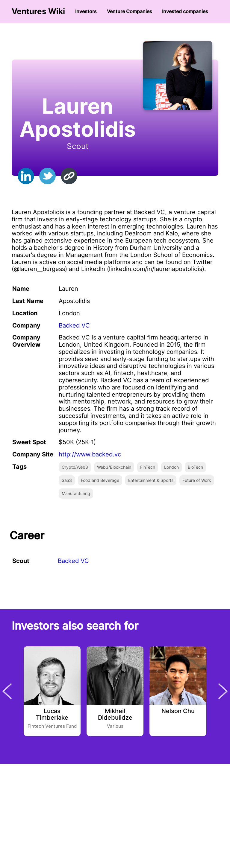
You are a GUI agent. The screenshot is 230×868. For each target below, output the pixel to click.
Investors (86, 11)
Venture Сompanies (130, 11)
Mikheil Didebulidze (115, 715)
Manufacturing (76, 493)
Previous (7, 691)
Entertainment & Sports (151, 480)
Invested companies (185, 11)
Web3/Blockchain (114, 467)
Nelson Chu (178, 711)
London (171, 467)
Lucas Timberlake (52, 715)
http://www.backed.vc (90, 454)
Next (223, 691)
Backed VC (74, 325)
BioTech (195, 467)
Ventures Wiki (38, 11)
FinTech (148, 467)
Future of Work (197, 480)
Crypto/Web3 (75, 467)
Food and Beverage (100, 480)
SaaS (67, 480)
